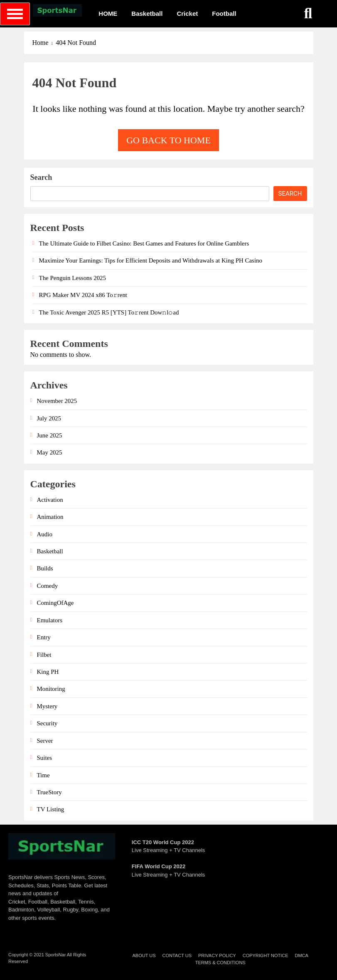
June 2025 (50, 435)
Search (41, 177)
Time (43, 775)
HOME (108, 14)
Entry (44, 637)
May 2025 (50, 452)
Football (224, 14)
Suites (45, 758)
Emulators (50, 620)
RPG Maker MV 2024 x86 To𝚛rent (83, 295)
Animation (50, 517)
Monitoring (51, 689)
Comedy (48, 586)
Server (45, 741)
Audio (45, 534)
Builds (45, 568)
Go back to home (168, 140)
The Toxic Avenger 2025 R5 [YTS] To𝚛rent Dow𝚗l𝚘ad (109, 312)
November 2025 (57, 401)
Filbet (44, 655)
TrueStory (49, 792)
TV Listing (51, 809)
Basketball (147, 14)
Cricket (187, 14)
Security (47, 723)
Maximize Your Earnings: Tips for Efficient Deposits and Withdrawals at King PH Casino (151, 260)
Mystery (47, 706)
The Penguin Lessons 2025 (73, 278)
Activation (50, 500)
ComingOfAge (55, 603)
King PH (48, 672)
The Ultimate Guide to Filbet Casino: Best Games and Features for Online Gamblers (144, 243)
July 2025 (49, 418)
